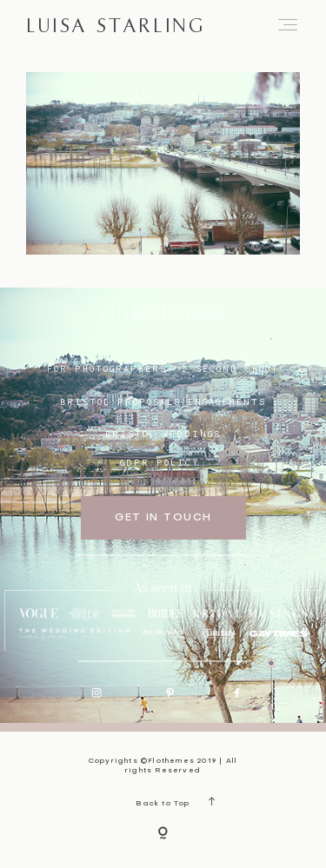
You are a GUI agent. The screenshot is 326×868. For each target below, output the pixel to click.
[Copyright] (163, 834)
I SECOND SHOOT (230, 368)
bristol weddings (163, 434)
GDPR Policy (160, 462)
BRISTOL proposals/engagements (163, 401)
